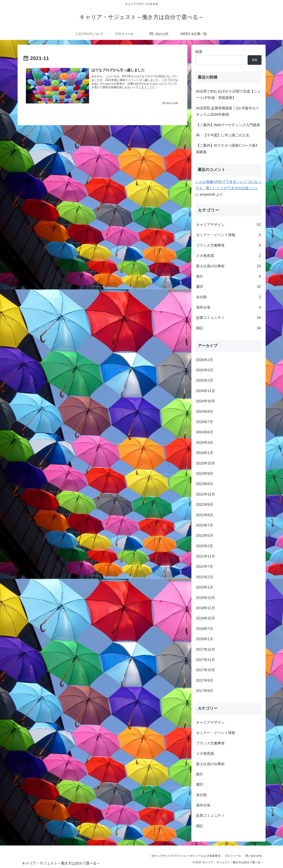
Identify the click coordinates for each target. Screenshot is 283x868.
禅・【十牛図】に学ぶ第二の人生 (223, 135)
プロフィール (233, 856)
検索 (199, 52)
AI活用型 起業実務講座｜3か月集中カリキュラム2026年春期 (228, 111)
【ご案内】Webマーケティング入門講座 (228, 125)
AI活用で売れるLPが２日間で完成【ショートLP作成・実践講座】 (228, 95)
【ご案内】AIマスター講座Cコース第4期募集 (227, 149)
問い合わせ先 (254, 856)
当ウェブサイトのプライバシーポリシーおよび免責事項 (186, 856)
